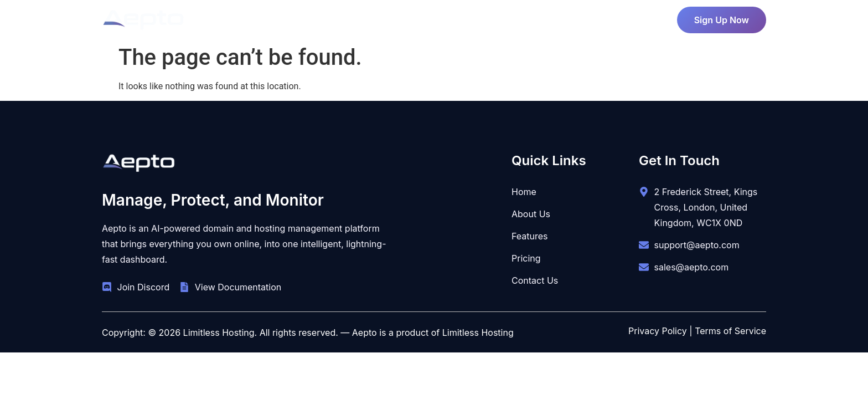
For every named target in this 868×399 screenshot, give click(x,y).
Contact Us (536, 17)
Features (470, 17)
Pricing (416, 17)
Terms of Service (730, 331)
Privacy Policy (658, 331)
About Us (365, 17)
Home (317, 17)
